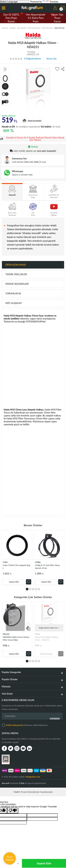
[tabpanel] (17, 558)
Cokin (5, 562)
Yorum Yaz (51, 59)
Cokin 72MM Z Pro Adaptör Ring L (17, 567)
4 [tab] (36, 589)
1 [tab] (27, 589)
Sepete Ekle (44, 863)
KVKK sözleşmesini (15, 725)
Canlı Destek (18, 162)
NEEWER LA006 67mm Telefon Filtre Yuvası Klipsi (16, 638)
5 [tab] (39, 589)
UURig (38, 562)
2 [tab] (30, 589)
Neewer (6, 634)
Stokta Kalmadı (46, 654)
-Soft (16, 792)
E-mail (43, 162)
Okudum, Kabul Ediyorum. (25, 725)
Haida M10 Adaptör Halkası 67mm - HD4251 (47, 638)
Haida (37, 634)
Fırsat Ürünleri (10, 858)
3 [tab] (33, 589)
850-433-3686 (32, 162)
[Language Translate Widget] (15, 2)
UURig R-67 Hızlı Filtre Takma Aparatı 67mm (47, 567)
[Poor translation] (13, 811)
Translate (50, 2)
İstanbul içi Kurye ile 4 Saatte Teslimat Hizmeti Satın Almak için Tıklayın (35, 139)
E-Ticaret (23, 792)
